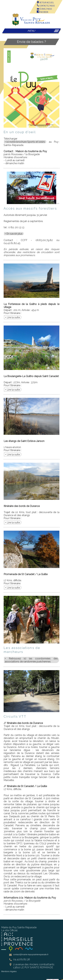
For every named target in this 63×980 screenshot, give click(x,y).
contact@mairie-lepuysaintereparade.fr (31, 954)
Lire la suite (13, 317)
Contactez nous (46, 6)
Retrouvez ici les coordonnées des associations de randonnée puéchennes (31, 660)
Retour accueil (45, 2)
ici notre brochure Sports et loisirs (26, 142)
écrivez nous (44, 9)
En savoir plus (14, 234)
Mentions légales (9, 971)
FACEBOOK (42, 12)
